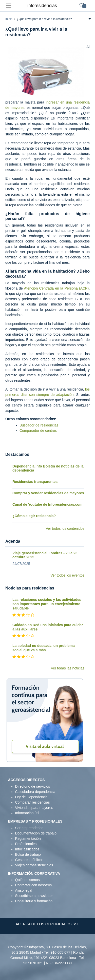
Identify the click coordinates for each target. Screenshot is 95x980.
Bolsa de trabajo (28, 854)
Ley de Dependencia (31, 797)
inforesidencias (42, 6)
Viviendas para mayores (34, 808)
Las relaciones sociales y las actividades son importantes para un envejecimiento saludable (47, 604)
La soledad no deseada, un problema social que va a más (44, 648)
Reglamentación (28, 839)
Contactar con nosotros (34, 885)
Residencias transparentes (35, 482)
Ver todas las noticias (68, 668)
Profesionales (26, 844)
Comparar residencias (33, 802)
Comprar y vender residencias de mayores (48, 493)
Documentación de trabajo (36, 833)
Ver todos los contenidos (65, 528)
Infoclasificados (27, 849)
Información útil (27, 813)
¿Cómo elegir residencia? (34, 516)
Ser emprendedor (29, 828)
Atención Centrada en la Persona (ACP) (56, 288)
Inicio (9, 19)
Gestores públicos (29, 860)
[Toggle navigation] (8, 6)
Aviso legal (24, 890)
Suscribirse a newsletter (34, 896)
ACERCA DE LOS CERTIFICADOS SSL (48, 924)
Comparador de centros (38, 431)
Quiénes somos (27, 880)
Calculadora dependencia (35, 792)
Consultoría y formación (34, 901)
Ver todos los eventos (67, 575)
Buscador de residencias (39, 425)
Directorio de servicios (33, 786)
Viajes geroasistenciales (34, 865)
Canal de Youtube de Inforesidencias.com (47, 504)
